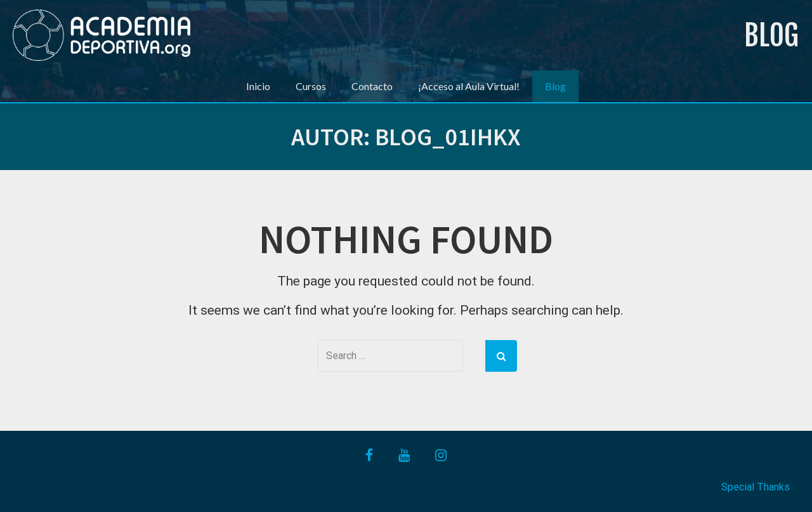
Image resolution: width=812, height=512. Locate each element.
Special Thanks (756, 487)
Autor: (406, 137)
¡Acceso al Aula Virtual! (469, 86)
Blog (771, 35)
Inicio (258, 86)
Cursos (311, 86)
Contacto (372, 86)
